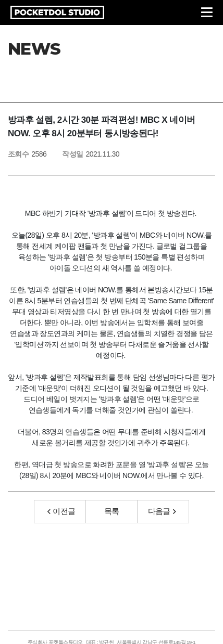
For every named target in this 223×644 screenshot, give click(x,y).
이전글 (61, 511)
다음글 (162, 511)
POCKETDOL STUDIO (57, 12)
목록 (112, 511)
